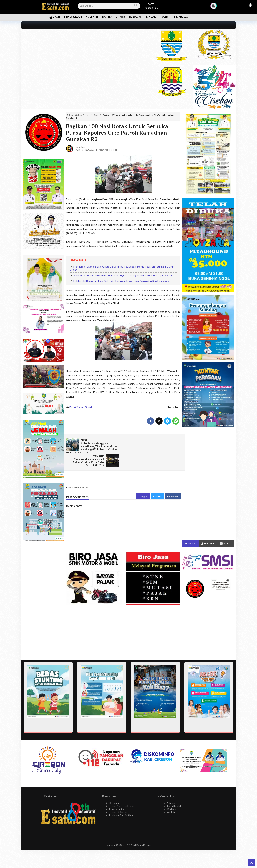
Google (143, 483)
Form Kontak (174, 806)
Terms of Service (118, 812)
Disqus (157, 483)
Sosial (89, 407)
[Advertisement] (84, 54)
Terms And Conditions (122, 806)
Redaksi (172, 809)
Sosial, (114, 150)
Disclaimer (115, 803)
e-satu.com (110, 845)
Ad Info (171, 812)
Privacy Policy (117, 809)
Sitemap (172, 803)
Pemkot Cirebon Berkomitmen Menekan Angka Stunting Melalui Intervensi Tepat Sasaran (123, 275)
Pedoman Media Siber (121, 815)
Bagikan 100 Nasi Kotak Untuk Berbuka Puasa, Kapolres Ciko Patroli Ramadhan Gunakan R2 (117, 133)
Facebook (173, 483)
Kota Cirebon (77, 407)
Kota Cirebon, (105, 150)
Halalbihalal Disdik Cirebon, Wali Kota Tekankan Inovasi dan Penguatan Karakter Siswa (121, 281)
